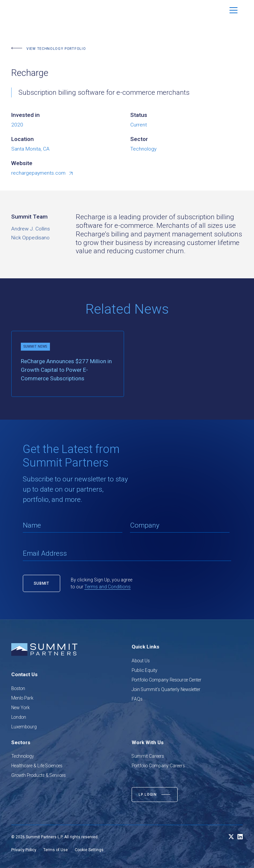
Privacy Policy (24, 850)
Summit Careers (148, 756)
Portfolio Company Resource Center (167, 680)
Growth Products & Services (39, 775)
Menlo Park (22, 698)
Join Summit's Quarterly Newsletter (166, 689)
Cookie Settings (89, 850)
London (19, 717)
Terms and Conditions (107, 587)
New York (21, 708)
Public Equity (145, 670)
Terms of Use (56, 850)
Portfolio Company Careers (158, 766)
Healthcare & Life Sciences (37, 766)
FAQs (137, 699)
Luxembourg (24, 727)
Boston (18, 688)
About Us (141, 661)
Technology (23, 756)
